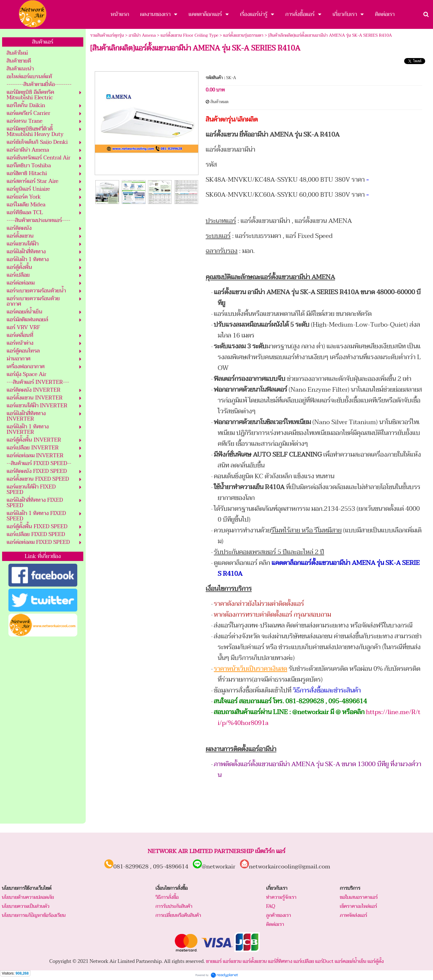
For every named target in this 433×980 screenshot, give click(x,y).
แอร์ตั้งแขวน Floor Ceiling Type (189, 35)
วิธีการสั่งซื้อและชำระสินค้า (327, 690)
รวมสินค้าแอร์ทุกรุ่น (107, 35)
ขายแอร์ (214, 961)
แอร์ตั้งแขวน (255, 961)
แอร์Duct (324, 961)
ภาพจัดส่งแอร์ (353, 915)
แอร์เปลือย (304, 961)
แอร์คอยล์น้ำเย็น (350, 961)
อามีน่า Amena (142, 35)
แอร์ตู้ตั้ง (376, 961)
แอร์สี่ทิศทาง (280, 961)
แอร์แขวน (232, 961)
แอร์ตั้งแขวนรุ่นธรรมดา (243, 35)
